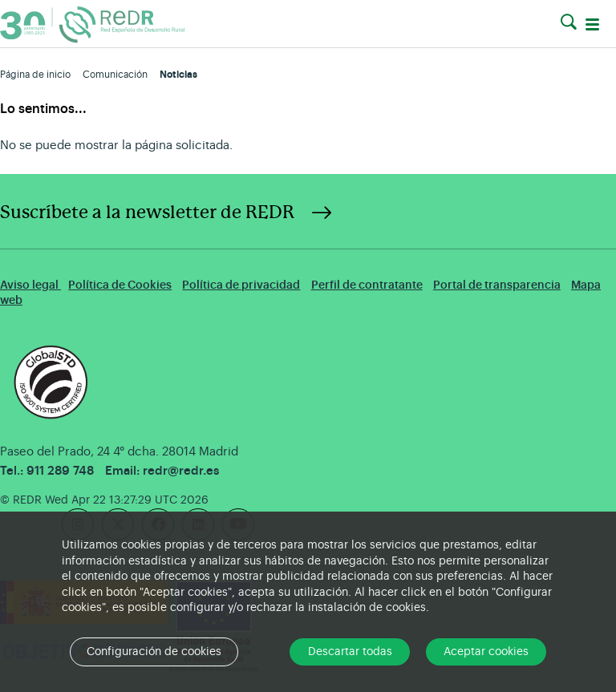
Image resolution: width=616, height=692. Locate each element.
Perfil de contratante (367, 285)
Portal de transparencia (497, 285)
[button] (568, 22)
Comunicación (115, 75)
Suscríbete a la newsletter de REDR (147, 212)
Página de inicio (35, 75)
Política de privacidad (241, 285)
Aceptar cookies (486, 652)
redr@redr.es (181, 471)
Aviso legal (30, 285)
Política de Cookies (120, 285)
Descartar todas (350, 652)
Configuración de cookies (154, 652)
